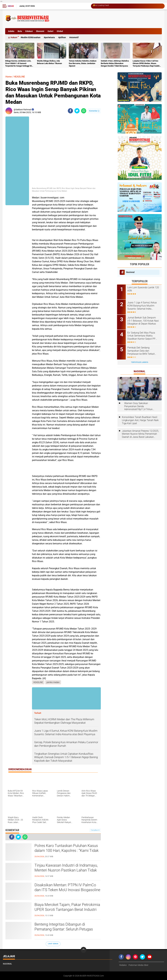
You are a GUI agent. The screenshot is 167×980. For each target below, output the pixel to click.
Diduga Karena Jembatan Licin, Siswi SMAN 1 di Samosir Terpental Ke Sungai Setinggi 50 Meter (18, 63)
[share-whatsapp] (84, 111)
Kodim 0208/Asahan (31, 37)
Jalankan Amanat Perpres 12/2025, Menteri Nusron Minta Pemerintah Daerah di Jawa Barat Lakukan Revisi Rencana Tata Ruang (140, 433)
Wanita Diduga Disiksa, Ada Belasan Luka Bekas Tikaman (49, 62)
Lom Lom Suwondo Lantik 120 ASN (144, 289)
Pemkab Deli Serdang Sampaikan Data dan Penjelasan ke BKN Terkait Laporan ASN (141, 350)
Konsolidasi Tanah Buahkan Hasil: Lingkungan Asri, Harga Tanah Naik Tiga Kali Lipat (140, 420)
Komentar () (94, 111)
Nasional (130, 272)
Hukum (14, 37)
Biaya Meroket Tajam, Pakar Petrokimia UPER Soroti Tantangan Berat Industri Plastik (67, 910)
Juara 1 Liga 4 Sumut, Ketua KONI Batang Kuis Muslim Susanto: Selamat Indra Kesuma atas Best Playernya (143, 306)
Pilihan (63, 37)
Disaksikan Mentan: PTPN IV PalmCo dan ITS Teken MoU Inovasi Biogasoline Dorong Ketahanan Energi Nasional (67, 890)
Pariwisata (50, 37)
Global (60, 31)
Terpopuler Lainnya (140, 362)
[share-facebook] (70, 111)
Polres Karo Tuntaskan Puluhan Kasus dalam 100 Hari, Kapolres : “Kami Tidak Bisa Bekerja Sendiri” (67, 851)
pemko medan (53, 682)
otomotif (75, 37)
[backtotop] (84, 950)
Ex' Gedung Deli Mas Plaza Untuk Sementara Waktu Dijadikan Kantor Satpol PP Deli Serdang (142, 335)
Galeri (50, 31)
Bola (20, 31)
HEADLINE (19, 77)
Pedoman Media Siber (138, 965)
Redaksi (123, 965)
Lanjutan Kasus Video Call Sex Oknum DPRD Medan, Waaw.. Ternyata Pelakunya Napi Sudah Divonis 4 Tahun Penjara (146, 63)
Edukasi (29, 31)
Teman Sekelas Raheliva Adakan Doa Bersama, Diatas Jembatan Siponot (83, 63)
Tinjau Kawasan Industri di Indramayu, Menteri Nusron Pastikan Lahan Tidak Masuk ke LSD (66, 870)
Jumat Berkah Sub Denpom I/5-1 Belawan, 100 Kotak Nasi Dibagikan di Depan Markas (143, 320)
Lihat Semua (53, 944)
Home (11, 6)
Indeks (11, 31)
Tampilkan (95, 830)
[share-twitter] (77, 111)
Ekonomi (40, 31)
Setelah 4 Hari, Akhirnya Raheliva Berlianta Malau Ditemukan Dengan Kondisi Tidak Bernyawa (115, 63)
